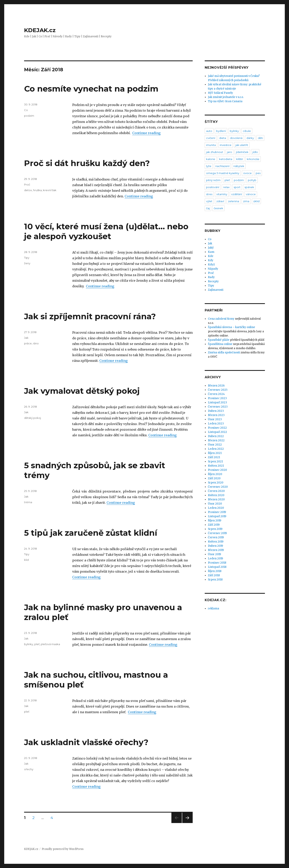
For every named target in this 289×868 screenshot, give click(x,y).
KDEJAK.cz (40, 30)
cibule (247, 131)
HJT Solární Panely (220, 93)
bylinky (29, 644)
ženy (27, 263)
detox (28, 190)
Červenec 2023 (218, 407)
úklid (256, 201)
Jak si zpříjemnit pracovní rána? (90, 316)
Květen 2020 (216, 495)
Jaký (211, 248)
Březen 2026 (216, 386)
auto (209, 131)
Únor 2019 (214, 554)
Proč (27, 185)
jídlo (255, 152)
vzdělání (237, 194)
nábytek (239, 166)
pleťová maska (50, 644)
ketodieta (226, 159)
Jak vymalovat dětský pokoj (82, 391)
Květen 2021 (216, 466)
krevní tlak (50, 190)
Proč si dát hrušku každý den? (87, 163)
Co (26, 110)
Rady (211, 277)
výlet (209, 201)
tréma (28, 502)
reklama (214, 608)
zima (246, 201)
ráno (36, 343)
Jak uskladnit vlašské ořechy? (86, 742)
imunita (211, 145)
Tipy (27, 258)
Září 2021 (214, 457)
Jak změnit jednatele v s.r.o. (226, 97)
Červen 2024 (216, 394)
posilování (213, 187)
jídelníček (242, 152)
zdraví (220, 201)
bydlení (221, 131)
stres (209, 194)
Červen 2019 (216, 537)
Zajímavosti (216, 290)
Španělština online (220, 344)
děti (260, 138)
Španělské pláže (219, 340)
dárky (250, 138)
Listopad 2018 (217, 567)
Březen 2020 (216, 499)
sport (237, 187)
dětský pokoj (33, 418)
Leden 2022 (216, 449)
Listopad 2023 (217, 402)
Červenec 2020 (218, 487)
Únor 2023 (215, 419)
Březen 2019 (216, 550)
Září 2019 (214, 525)
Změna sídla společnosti (224, 352)
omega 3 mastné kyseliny (223, 173)
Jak (26, 338)
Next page (187, 823)
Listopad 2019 (217, 516)
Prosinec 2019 (217, 512)
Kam (211, 252)
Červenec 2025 (218, 390)
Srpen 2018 (215, 580)
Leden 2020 (216, 508)
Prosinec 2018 (217, 563)
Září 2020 (214, 478)
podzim (29, 116)
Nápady (213, 269)
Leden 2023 (216, 424)
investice (226, 145)
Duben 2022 (216, 436)
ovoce (247, 173)
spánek (249, 187)
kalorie (211, 159)
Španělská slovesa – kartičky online (232, 327)
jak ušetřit (242, 145)
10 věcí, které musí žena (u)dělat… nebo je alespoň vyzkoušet (106, 231)
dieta (223, 138)
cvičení (211, 138)
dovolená (236, 138)
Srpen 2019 (215, 529)
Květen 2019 (216, 542)
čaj (208, 208)
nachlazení (222, 166)
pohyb (252, 180)
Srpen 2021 (215, 462)
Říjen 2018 (215, 571)
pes (258, 173)
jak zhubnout (215, 152)
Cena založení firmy (221, 319)
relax (226, 187)
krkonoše (253, 159)
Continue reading (146, 133)
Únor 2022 (215, 445)
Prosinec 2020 (217, 470)
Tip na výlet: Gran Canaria (225, 101)
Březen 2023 (216, 415)
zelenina (234, 201)
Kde (211, 256)
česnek (218, 208)
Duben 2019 (215, 546)
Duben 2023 (216, 411)
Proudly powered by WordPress (63, 849)
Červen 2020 (216, 491)
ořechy (29, 769)
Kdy (211, 260)
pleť (37, 644)
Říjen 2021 (215, 453)
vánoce (251, 194)
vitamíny (222, 194)
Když (211, 265)
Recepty (213, 281)
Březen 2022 (216, 440)
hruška (37, 190)
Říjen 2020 (215, 474)
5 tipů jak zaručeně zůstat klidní (91, 533)
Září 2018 (214, 575)
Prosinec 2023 (217, 398)
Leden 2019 (215, 558)
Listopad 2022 (217, 432)
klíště (240, 159)
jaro (229, 152)
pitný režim (213, 180)
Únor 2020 (215, 504)
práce (28, 343)
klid (26, 560)
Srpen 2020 (216, 483)
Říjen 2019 (215, 521)
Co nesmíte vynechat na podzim (91, 89)
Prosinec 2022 (217, 428)
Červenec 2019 (217, 533)
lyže (209, 166)
